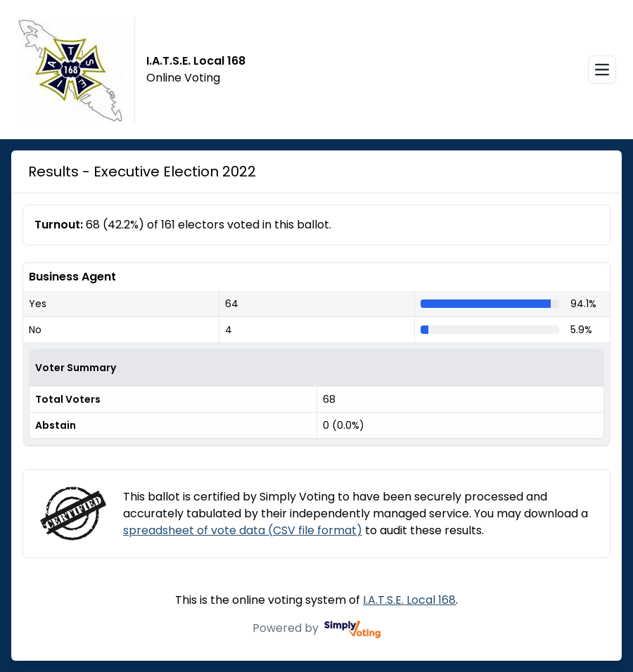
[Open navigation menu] (602, 70)
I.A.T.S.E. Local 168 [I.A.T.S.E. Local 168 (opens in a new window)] (409, 600)
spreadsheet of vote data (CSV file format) (243, 530)
